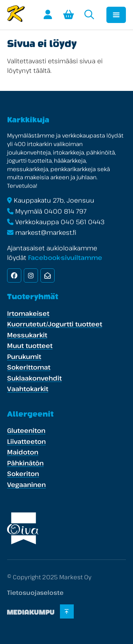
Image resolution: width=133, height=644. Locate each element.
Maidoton (23, 452)
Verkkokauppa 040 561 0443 (60, 222)
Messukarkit (27, 335)
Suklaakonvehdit (34, 378)
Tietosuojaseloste (35, 593)
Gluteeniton (26, 430)
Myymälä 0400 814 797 (51, 211)
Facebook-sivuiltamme (65, 257)
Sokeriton (23, 474)
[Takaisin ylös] (67, 611)
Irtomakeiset (28, 313)
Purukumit (24, 356)
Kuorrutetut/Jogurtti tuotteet (55, 324)
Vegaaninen (26, 485)
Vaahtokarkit (28, 389)
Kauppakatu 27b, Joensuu (54, 200)
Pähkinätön (25, 463)
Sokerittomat (29, 367)
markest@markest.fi (46, 232)
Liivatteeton (26, 441)
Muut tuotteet (30, 346)
